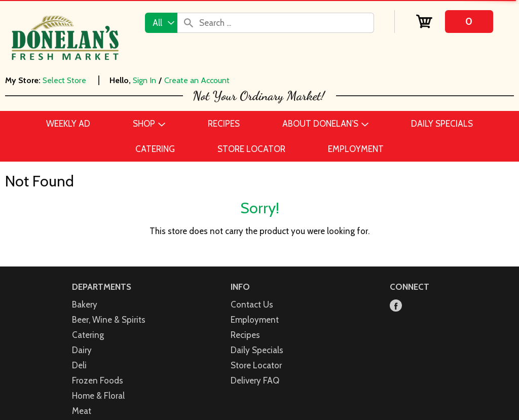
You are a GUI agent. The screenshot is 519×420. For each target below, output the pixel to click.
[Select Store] (65, 80)
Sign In (144, 80)
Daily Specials (257, 350)
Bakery (85, 304)
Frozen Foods (98, 380)
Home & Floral (98, 396)
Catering (88, 335)
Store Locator (256, 365)
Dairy (82, 350)
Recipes (245, 335)
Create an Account (197, 80)
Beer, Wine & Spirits (109, 320)
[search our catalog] (189, 23)
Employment (255, 320)
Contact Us (252, 304)
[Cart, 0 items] (454, 22)
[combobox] (161, 23)
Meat (82, 411)
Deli (79, 365)
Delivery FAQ (255, 380)
